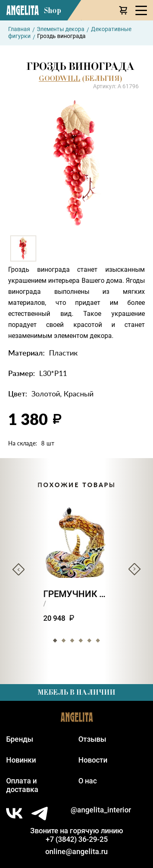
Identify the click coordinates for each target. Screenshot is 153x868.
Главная (19, 29)
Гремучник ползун (76, 594)
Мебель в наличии (76, 692)
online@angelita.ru (76, 851)
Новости (93, 760)
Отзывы (92, 739)
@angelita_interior (101, 810)
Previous (18, 569)
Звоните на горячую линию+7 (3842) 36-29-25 (77, 835)
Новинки (21, 760)
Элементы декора (61, 29)
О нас (88, 781)
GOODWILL (60, 78)
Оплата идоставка (22, 785)
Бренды (20, 739)
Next (135, 569)
